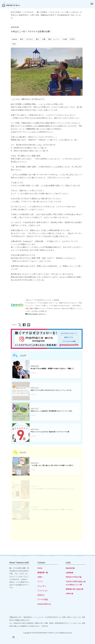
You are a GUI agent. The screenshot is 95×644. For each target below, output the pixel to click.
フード (40, 582)
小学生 (72, 39)
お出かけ (41, 595)
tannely (15, 39)
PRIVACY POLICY (74, 577)
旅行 (22, 39)
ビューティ (42, 586)
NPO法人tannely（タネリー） (36, 314)
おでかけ (30, 39)
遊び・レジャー (54, 39)
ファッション (43, 591)
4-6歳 (65, 39)
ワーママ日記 (43, 599)
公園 (44, 39)
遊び (37, 39)
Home (40, 568)
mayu (14, 44)
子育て (40, 577)
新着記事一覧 (43, 573)
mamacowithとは (44, 604)
